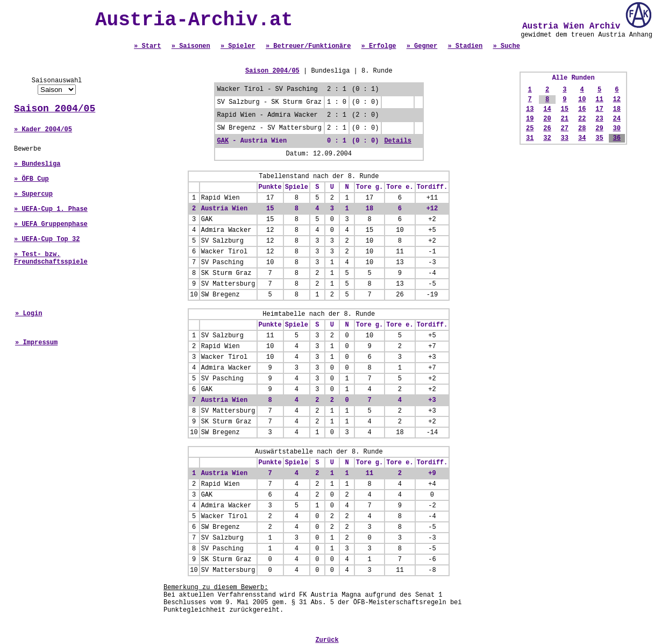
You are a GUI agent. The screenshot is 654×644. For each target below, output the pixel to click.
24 (617, 119)
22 (582, 119)
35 (599, 138)
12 (617, 100)
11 (599, 100)
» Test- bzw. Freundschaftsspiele (51, 258)
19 (530, 119)
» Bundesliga (37, 164)
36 (617, 138)
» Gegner (422, 46)
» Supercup (33, 194)
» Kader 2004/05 (43, 130)
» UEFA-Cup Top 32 (47, 239)
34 (582, 138)
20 (547, 119)
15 (565, 109)
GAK (223, 141)
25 (530, 129)
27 (565, 129)
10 (582, 100)
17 (599, 109)
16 (582, 109)
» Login (29, 314)
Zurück (327, 640)
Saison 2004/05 (55, 109)
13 (530, 109)
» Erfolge (379, 46)
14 (547, 109)
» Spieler (238, 46)
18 (617, 109)
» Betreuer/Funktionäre (308, 46)
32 (547, 138)
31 (530, 138)
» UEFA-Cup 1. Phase (51, 209)
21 (565, 119)
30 (617, 129)
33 (565, 138)
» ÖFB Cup (31, 179)
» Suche (506, 46)
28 (582, 129)
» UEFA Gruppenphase (51, 224)
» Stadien (465, 46)
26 (547, 129)
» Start (147, 46)
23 (599, 119)
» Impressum (36, 343)
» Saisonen (191, 46)
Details (397, 141)
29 (599, 129)
